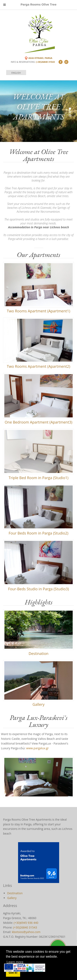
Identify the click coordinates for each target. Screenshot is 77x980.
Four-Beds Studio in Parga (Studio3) (38, 589)
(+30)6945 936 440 (26, 923)
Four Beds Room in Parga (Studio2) (38, 533)
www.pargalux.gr (37, 748)
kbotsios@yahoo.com (26, 932)
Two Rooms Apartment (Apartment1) (38, 311)
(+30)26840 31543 (45, 62)
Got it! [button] (13, 973)
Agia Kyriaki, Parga (40, 58)
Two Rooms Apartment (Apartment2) (38, 366)
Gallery (38, 704)
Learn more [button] (15, 962)
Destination (38, 653)
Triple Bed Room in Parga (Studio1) (38, 478)
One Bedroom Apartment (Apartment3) (38, 422)
